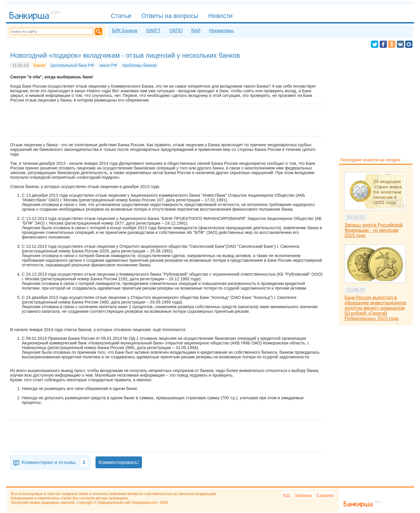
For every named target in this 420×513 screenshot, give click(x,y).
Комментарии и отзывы (55, 462)
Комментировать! (119, 462)
